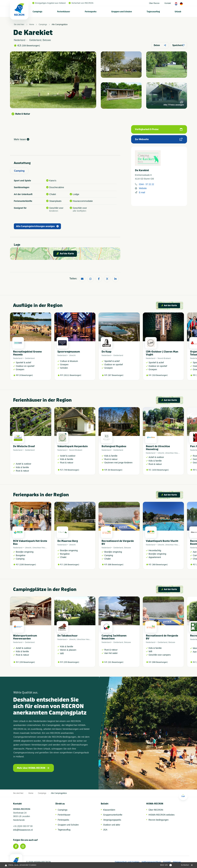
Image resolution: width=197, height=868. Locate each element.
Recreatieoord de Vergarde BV (118, 542)
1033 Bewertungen (160, 470)
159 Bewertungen (27, 662)
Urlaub (178, 12)
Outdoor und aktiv (112, 825)
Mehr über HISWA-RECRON (33, 768)
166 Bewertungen (71, 565)
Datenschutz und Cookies (127, 862)
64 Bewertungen (115, 470)
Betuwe (128, 548)
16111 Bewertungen (72, 375)
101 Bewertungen (116, 662)
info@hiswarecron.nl (23, 830)
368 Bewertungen (160, 565)
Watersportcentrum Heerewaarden (25, 637)
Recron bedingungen (159, 820)
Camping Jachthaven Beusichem (114, 637)
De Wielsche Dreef (24, 446)
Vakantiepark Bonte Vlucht (162, 541)
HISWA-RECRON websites (162, 815)
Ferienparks (91, 12)
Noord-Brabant (164, 358)
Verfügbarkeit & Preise (159, 129)
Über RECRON (156, 810)
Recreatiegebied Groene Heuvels (27, 353)
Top (183, 796)
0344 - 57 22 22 (147, 184)
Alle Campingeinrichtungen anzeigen (37, 226)
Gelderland (30, 358)
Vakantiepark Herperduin (73, 446)
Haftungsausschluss (151, 862)
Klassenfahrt (109, 810)
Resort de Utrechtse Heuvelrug (158, 448)
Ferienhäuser (64, 12)
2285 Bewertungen (28, 565)
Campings (37, 12)
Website (143, 188)
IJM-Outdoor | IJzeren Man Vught (162, 353)
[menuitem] (38, 12)
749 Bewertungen (71, 470)
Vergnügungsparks (112, 820)
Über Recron (154, 3)
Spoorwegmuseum (69, 352)
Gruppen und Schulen (122, 12)
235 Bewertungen (71, 662)
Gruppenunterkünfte (113, 815)
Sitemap (177, 862)
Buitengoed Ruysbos (114, 446)
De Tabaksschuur (67, 636)
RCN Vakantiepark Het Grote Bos (30, 542)
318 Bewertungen (160, 375)
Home (32, 24)
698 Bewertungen (116, 565)
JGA (105, 830)
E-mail (142, 192)
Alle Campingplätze (59, 24)
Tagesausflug (153, 12)
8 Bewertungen (26, 375)
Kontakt (168, 3)
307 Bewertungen (116, 375)
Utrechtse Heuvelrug (174, 453)
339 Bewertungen (31, 46)
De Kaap (107, 352)
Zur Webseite (159, 139)
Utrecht (72, 355)
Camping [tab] (19, 171)
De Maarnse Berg (68, 541)
